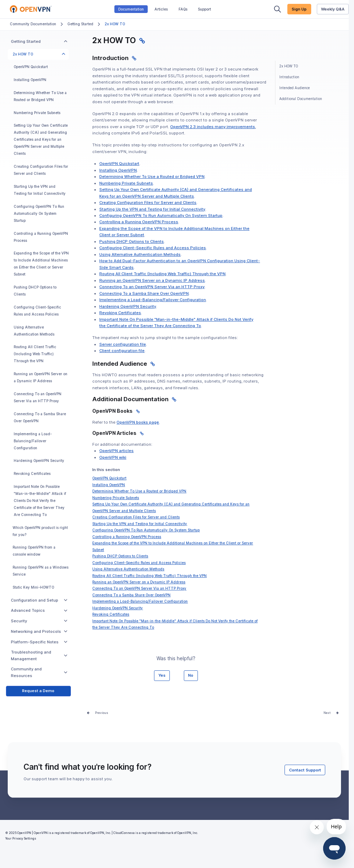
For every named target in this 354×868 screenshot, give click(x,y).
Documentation (131, 9)
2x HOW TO (39, 54)
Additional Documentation (301, 99)
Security (39, 621)
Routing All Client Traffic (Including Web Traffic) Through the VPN (35, 354)
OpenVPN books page (138, 422)
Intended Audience (295, 88)
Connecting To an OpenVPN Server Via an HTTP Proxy (38, 397)
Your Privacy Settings (21, 839)
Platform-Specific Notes (39, 642)
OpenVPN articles (116, 451)
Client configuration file (122, 351)
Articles (161, 9)
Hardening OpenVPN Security (39, 461)
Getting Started (80, 24)
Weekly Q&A (333, 9)
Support (204, 9)
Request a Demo (38, 691)
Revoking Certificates (32, 474)
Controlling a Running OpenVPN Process (41, 237)
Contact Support (305, 770)
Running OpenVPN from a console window (34, 551)
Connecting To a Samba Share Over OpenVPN (40, 418)
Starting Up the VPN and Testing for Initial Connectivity (40, 190)
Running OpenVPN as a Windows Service (41, 571)
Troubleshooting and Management (39, 655)
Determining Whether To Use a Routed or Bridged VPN (40, 96)
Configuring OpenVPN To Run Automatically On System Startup (39, 214)
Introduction (289, 77)
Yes (162, 675)
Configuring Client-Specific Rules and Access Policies (37, 311)
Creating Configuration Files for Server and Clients (41, 170)
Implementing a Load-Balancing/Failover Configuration (33, 441)
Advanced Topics (39, 610)
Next (327, 713)
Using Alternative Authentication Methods (34, 331)
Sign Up (299, 9)
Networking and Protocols (39, 631)
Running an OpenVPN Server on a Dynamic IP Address (41, 377)
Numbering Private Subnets (37, 113)
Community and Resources (39, 672)
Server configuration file (123, 344)
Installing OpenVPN (30, 80)
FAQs (183, 9)
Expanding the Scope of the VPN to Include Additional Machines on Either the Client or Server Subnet (41, 264)
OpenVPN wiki (113, 457)
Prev (98, 713)
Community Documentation (33, 24)
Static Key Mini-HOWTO (33, 587)
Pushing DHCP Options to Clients (35, 291)
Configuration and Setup (39, 600)
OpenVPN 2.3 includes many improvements (213, 127)
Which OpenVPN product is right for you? (40, 531)
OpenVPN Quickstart (31, 67)
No (191, 675)
